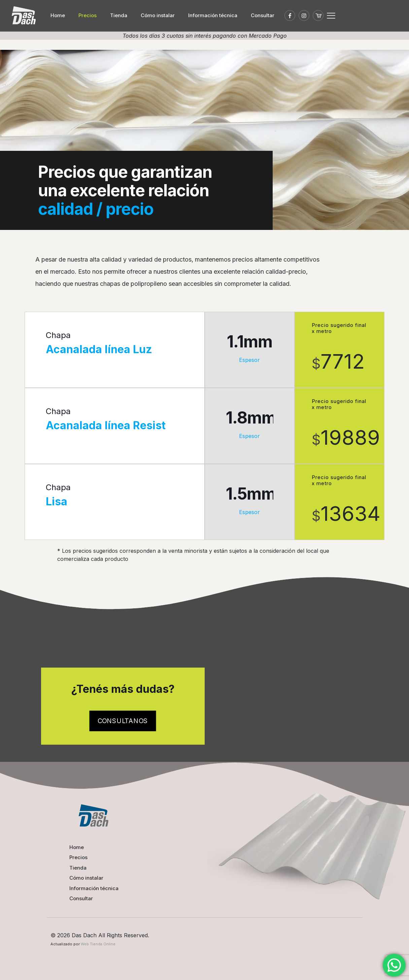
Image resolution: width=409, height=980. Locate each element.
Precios (78, 857)
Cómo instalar (86, 878)
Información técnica (94, 888)
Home (77, 847)
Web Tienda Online (98, 944)
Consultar (81, 898)
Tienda (78, 868)
